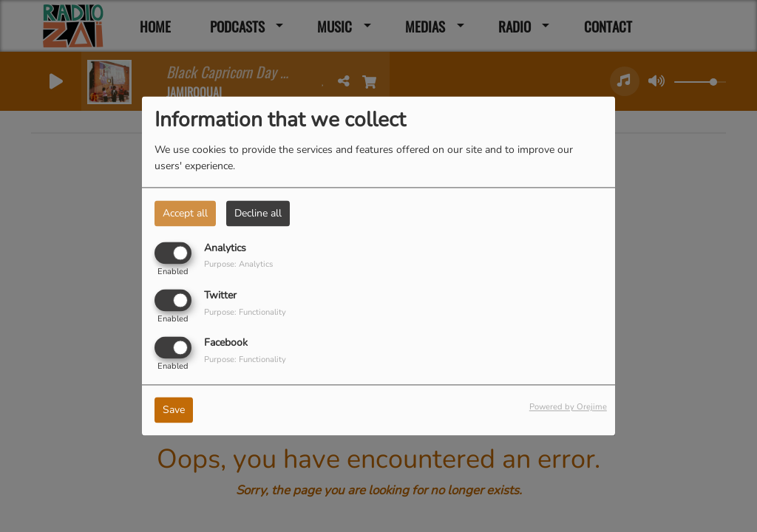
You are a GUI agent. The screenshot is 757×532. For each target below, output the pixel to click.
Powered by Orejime (568, 407)
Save (174, 410)
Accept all (185, 213)
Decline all (258, 213)
